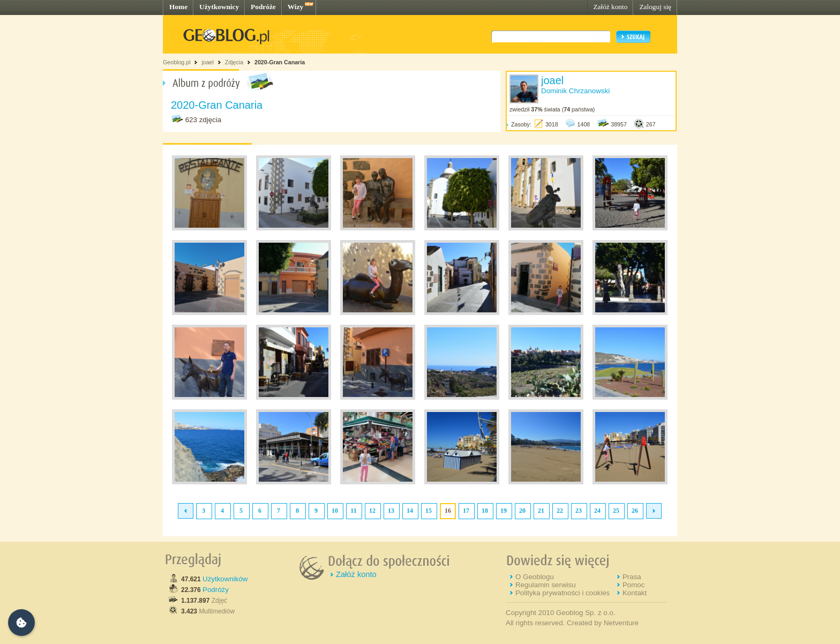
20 (522, 511)
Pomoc (633, 585)
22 (560, 511)
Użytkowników (225, 579)
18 (485, 511)
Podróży (216, 590)
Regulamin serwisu (546, 585)
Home (178, 7)
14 (410, 511)
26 (635, 511)
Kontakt (635, 593)
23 (579, 511)
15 (429, 511)
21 (541, 511)
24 (597, 511)
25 (616, 511)
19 (504, 511)
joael (208, 62)
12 (372, 511)
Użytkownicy (219, 7)
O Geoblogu (535, 577)
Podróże (263, 7)
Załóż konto (610, 7)
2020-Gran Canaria (280, 62)
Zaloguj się (655, 7)
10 (335, 511)
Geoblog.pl (177, 62)
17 (466, 511)
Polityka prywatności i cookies (562, 593)
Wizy (295, 7)
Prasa (632, 577)
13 (391, 511)
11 (353, 511)
